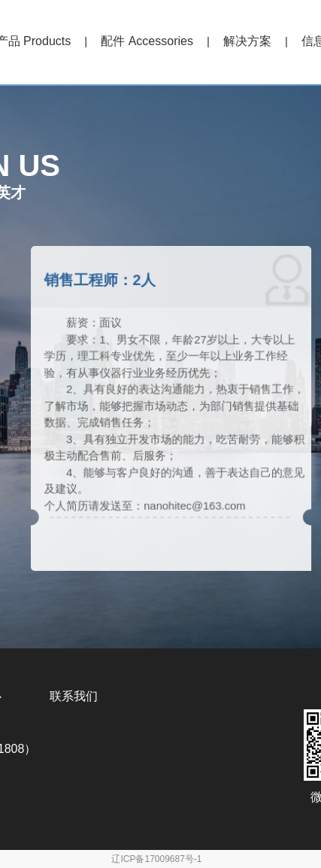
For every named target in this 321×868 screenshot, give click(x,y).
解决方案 (247, 41)
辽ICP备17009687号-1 (156, 859)
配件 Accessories (147, 41)
